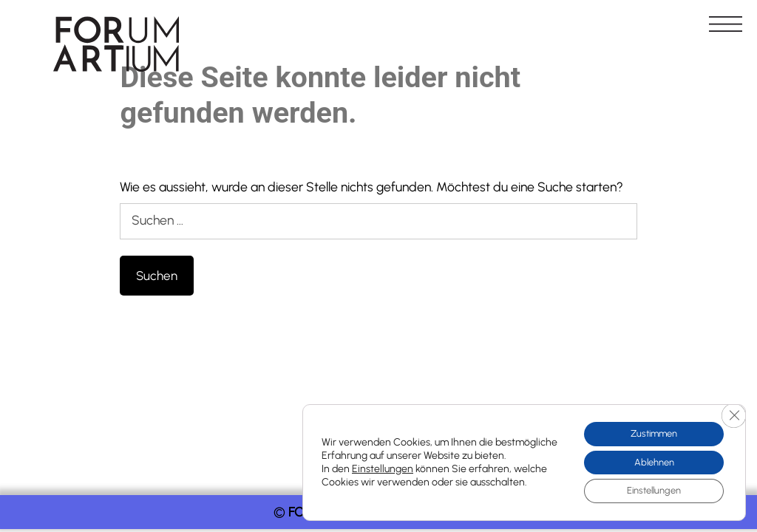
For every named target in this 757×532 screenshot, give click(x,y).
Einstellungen (383, 465)
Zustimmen (647, 427)
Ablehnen (647, 458)
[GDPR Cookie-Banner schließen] (733, 409)
